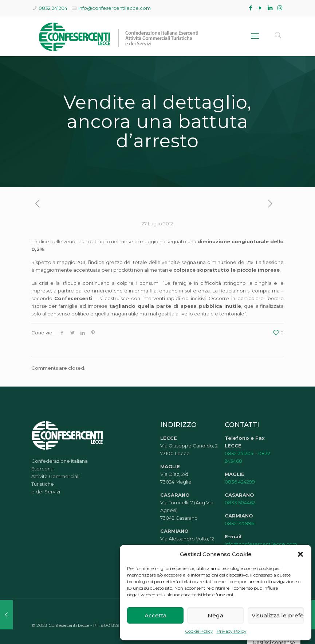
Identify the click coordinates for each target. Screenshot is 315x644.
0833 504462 (240, 503)
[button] (300, 554)
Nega (215, 615)
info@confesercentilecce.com (115, 8)
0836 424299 (240, 482)
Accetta (155, 615)
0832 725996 (239, 523)
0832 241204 (53, 8)
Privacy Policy (232, 631)
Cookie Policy (199, 631)
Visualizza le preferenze (278, 615)
